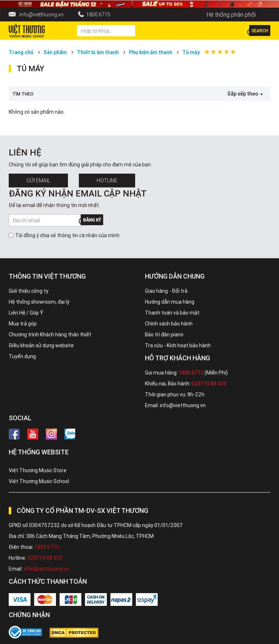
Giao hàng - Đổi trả (166, 291)
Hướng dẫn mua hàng (170, 302)
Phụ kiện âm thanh (151, 52)
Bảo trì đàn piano (164, 335)
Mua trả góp (23, 324)
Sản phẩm (55, 52)
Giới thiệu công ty (29, 291)
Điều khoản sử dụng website (41, 345)
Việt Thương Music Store (38, 470)
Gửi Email (38, 181)
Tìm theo (23, 94)
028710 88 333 (209, 384)
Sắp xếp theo (245, 94)
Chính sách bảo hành (169, 324)
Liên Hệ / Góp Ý (26, 313)
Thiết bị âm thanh (98, 52)
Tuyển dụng (22, 356)
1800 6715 (98, 15)
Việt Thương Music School (39, 481)
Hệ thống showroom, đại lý (39, 302)
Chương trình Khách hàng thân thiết (50, 335)
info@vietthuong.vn (41, 15)
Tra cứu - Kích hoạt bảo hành (178, 345)
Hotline (107, 181)
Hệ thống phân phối (231, 15)
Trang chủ (21, 52)
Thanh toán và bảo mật (172, 313)
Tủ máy (191, 52)
